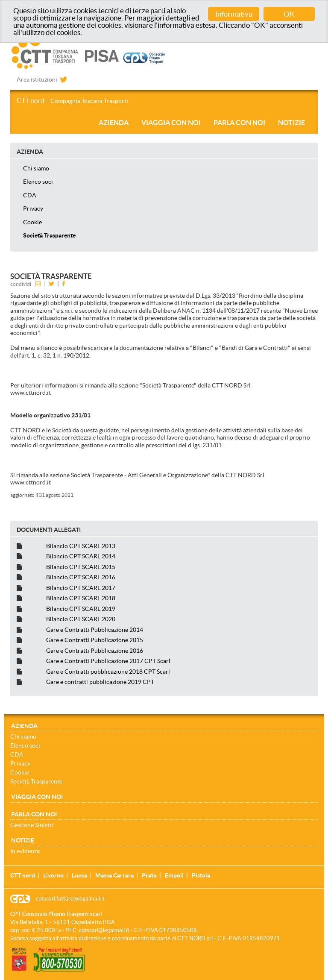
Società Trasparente (49, 235)
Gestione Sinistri (32, 825)
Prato (149, 875)
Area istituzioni (37, 79)
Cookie (32, 222)
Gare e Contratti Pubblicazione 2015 (95, 640)
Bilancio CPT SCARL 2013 (81, 546)
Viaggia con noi (171, 123)
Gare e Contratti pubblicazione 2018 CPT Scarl (108, 672)
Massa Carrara (114, 875)
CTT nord (72, 100)
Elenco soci (38, 182)
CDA (30, 195)
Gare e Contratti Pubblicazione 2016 (95, 651)
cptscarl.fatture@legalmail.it (70, 899)
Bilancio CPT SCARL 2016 (81, 577)
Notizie (291, 123)
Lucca (79, 875)
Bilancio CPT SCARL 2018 (81, 598)
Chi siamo (36, 168)
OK (289, 14)
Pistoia (201, 875)
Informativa (234, 14)
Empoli (174, 875)
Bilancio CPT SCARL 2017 (81, 588)
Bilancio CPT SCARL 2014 (81, 556)
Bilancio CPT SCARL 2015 (81, 567)
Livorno (53, 875)
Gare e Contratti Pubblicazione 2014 (95, 630)
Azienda (114, 123)
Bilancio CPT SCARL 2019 (81, 609)
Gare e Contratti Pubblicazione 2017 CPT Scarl (108, 661)
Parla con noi (239, 123)
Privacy (33, 208)
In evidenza (25, 851)
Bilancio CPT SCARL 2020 (81, 619)
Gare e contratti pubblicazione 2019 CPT (100, 682)
